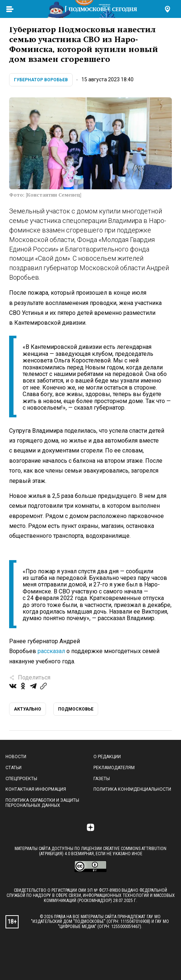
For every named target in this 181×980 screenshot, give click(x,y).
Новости (16, 757)
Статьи (14, 768)
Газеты (102, 779)
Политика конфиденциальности (132, 789)
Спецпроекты (21, 779)
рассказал (51, 651)
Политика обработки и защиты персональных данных (42, 803)
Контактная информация (36, 789)
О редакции (107, 757)
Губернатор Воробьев (41, 80)
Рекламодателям (114, 768)
